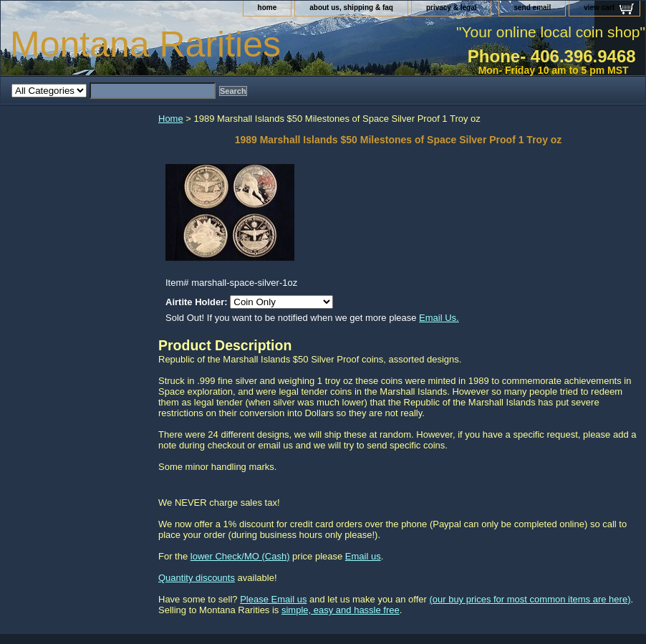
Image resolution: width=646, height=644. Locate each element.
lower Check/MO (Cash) (240, 556)
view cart (599, 8)
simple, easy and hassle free (341, 610)
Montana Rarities (145, 44)
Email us (363, 556)
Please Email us (273, 599)
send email (532, 8)
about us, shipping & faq (351, 8)
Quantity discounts (197, 578)
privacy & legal (452, 8)
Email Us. (439, 318)
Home (171, 119)
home (267, 8)
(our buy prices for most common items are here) (530, 599)
